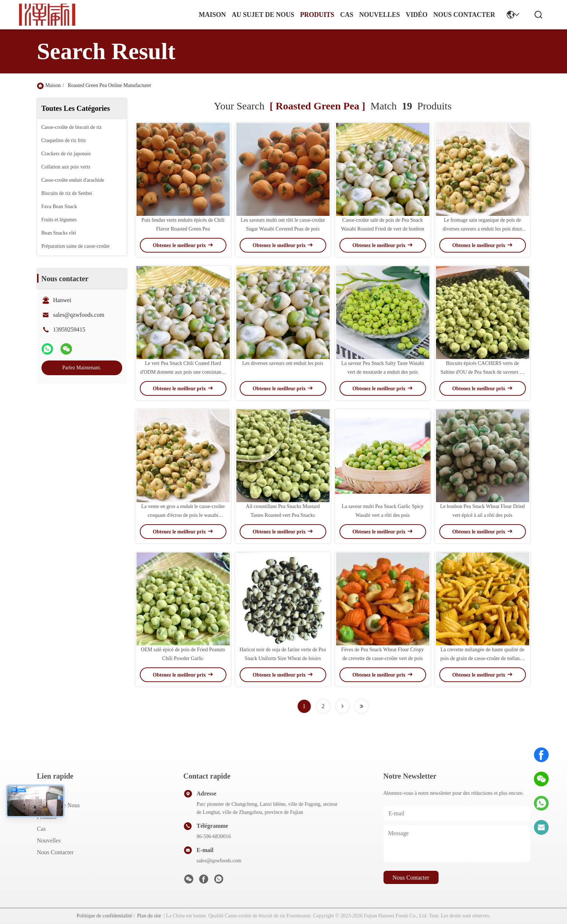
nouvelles (380, 15)
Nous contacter (55, 852)
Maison (212, 15)
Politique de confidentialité (105, 916)
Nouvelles (49, 840)
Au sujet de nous (59, 805)
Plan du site (149, 916)
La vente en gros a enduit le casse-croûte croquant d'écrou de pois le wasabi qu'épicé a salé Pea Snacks (183, 515)
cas (347, 15)
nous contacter (464, 15)
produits (317, 15)
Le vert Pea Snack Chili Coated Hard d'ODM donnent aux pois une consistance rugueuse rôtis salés (183, 372)
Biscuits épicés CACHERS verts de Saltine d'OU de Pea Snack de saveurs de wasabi (482, 372)
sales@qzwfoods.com (79, 315)
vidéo (417, 15)
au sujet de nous (263, 15)
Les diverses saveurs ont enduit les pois (283, 363)
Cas (41, 829)
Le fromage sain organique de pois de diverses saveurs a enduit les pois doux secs (482, 229)
